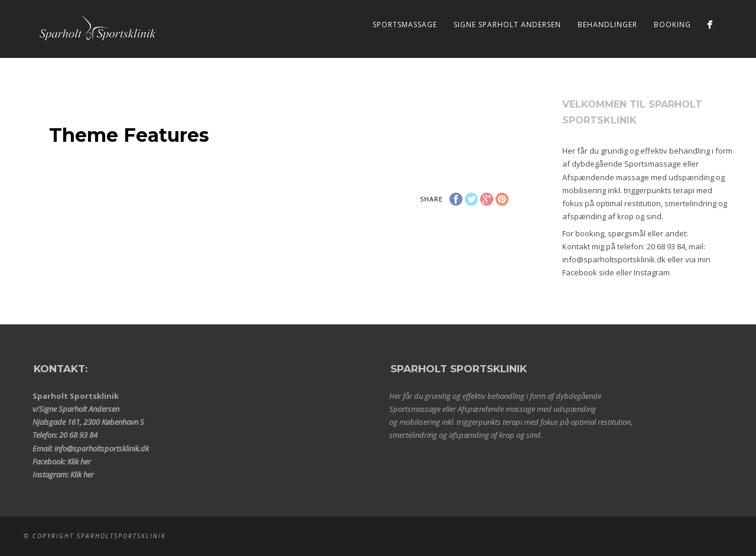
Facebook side (588, 272)
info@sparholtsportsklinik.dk (614, 259)
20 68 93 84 (666, 246)
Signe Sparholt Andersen (507, 25)
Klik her (79, 461)
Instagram (652, 272)
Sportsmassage (405, 25)
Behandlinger (607, 25)
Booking (672, 25)
